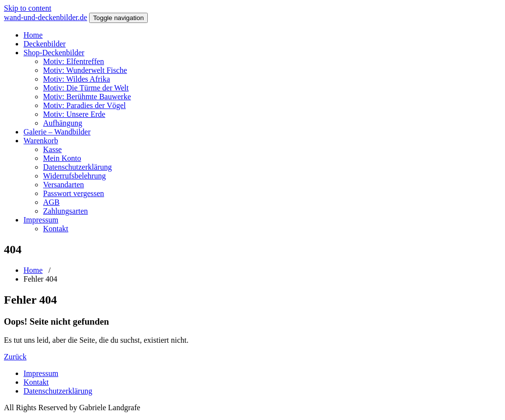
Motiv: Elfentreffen (74, 61)
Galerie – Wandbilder (57, 132)
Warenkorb (41, 141)
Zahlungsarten (66, 211)
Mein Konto (62, 158)
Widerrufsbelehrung (74, 176)
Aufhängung (63, 123)
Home (33, 35)
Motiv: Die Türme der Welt (86, 88)
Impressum (41, 220)
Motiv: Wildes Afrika (77, 79)
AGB (51, 202)
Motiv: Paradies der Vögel (84, 105)
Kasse (52, 149)
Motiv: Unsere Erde (74, 114)
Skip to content (28, 8)
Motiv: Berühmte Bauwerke (87, 97)
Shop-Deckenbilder (54, 53)
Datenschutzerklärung (77, 167)
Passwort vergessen (74, 193)
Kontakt (56, 229)
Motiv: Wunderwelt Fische (85, 70)
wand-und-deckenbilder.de (46, 17)
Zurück (15, 357)
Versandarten (64, 185)
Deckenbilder (45, 44)
